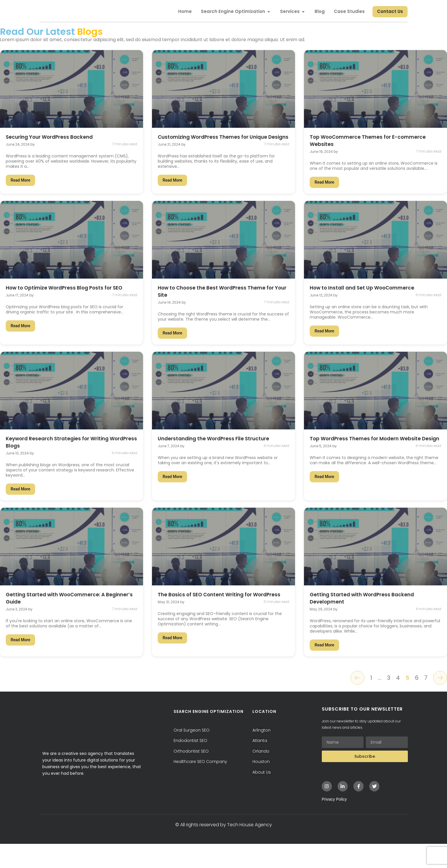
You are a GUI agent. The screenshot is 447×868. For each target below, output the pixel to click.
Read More (20, 199)
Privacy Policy (334, 823)
